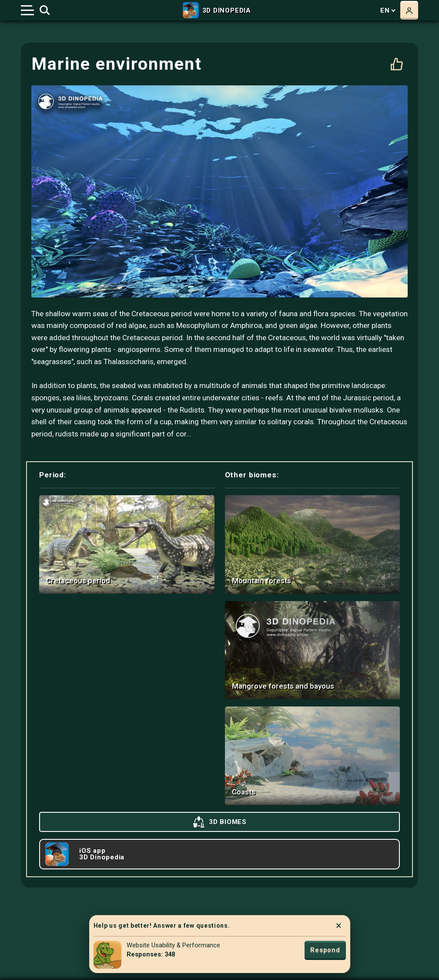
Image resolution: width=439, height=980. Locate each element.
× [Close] (339, 926)
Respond (325, 950)
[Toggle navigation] (27, 10)
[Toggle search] (45, 10)
